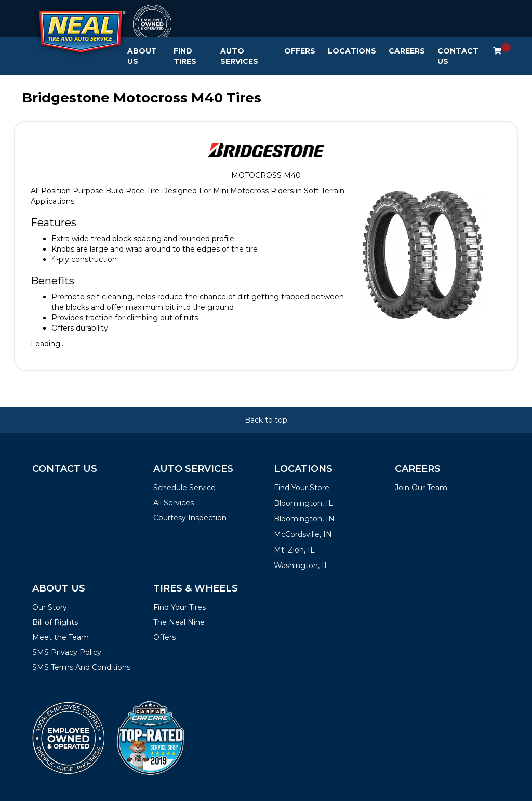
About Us (142, 56)
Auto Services (239, 56)
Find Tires (185, 56)
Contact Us (458, 56)
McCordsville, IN (303, 534)
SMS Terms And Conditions (81, 667)
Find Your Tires (179, 607)
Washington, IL (301, 566)
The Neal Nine (179, 622)
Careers (407, 51)
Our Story (50, 607)
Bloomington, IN (304, 519)
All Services (174, 503)
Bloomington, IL (303, 503)
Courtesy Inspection (190, 518)
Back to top (266, 420)
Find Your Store (302, 488)
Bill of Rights (55, 622)
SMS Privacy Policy (67, 652)
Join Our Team (421, 488)
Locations (352, 51)
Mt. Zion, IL (294, 550)
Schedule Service (184, 488)
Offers (300, 51)
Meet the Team (61, 637)
